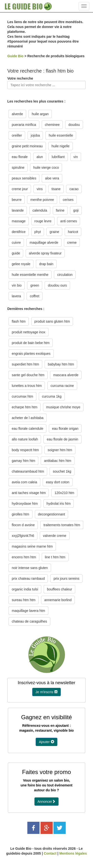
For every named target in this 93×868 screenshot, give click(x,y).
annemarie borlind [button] (58, 600)
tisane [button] (56, 189)
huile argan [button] (40, 114)
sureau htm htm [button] (24, 600)
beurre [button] (17, 200)
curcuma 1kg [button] (52, 396)
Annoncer (47, 802)
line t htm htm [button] (55, 557)
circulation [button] (65, 275)
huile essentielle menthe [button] (30, 275)
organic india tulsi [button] (25, 589)
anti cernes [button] (69, 221)
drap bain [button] (46, 264)
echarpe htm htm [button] (25, 407)
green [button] (35, 285)
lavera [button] (16, 296)
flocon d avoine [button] (23, 525)
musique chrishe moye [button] (63, 407)
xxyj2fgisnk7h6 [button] (23, 536)
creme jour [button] (20, 189)
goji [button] (76, 210)
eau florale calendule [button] (27, 429)
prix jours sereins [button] (66, 579)
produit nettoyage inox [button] (29, 332)
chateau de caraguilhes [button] (29, 621)
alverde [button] (17, 114)
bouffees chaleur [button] (59, 589)
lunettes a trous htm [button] (27, 386)
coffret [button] (35, 296)
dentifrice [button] (19, 232)
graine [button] (54, 232)
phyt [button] (38, 232)
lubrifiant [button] (58, 157)
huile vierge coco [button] (46, 168)
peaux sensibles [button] (24, 178)
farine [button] (60, 210)
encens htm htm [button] (24, 557)
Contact (50, 853)
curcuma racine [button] (62, 386)
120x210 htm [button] (64, 493)
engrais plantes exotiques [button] (31, 354)
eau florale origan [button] (65, 429)
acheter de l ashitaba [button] (28, 418)
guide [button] (16, 253)
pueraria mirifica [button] (24, 125)
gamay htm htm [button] (23, 461)
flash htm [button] (19, 321)
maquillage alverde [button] (44, 243)
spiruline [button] (18, 168)
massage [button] (19, 221)
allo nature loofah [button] (25, 439)
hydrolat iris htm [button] (59, 504)
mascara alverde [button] (66, 375)
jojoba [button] (35, 135)
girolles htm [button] (21, 514)
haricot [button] (73, 232)
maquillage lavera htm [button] (28, 611)
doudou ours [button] (57, 285)
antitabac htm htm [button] (57, 461)
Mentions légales (73, 853)
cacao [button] (74, 189)
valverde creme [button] (55, 536)
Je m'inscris (46, 692)
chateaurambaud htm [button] (28, 471)
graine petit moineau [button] (27, 146)
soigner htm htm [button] (60, 450)
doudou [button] (74, 125)
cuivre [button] (16, 243)
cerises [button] (68, 200)
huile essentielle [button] (61, 135)
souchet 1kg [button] (62, 471)
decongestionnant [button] (52, 514)
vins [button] (40, 189)
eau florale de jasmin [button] (62, 439)
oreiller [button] (17, 135)
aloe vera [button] (52, 178)
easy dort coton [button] (58, 482)
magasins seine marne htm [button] (32, 546)
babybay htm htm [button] (61, 364)
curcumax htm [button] (22, 396)
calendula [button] (40, 210)
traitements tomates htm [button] (62, 525)
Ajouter (46, 742)
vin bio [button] (17, 285)
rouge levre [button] (43, 221)
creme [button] (72, 243)
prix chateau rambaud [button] (28, 579)
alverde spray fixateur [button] (45, 253)
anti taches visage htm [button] (29, 493)
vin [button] (76, 157)
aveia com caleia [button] (24, 482)
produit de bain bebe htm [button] (31, 343)
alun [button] (40, 157)
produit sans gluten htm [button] (52, 321)
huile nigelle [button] (61, 146)
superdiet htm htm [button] (25, 364)
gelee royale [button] (21, 264)
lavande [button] (18, 210)
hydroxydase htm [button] (25, 504)
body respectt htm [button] (25, 450)
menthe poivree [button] (42, 200)
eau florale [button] (20, 157)
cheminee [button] (52, 125)
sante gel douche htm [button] (28, 375)
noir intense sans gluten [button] (30, 568)
